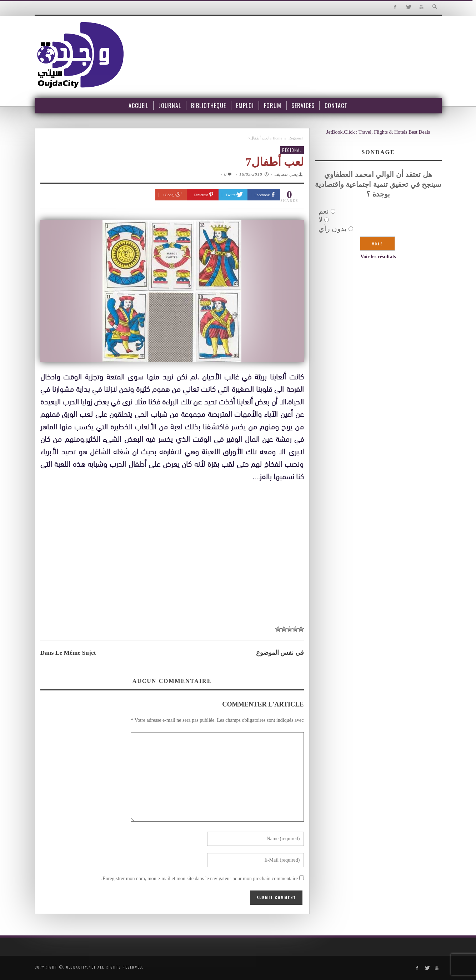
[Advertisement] (172, 568)
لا (320, 220)
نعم (324, 211)
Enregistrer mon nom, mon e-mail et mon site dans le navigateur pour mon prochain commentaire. (199, 879)
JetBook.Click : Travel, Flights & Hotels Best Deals (378, 132)
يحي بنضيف (286, 174)
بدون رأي (333, 229)
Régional (296, 138)
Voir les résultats (378, 257)
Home (277, 138)
